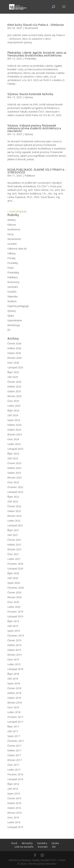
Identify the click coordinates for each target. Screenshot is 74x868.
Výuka (11, 316)
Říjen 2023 (13, 454)
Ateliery (12, 220)
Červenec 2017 (16, 741)
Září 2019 (13, 626)
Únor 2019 (13, 659)
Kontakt (43, 847)
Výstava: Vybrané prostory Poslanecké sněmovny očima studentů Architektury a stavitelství (34, 128)
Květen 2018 (14, 693)
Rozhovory (13, 282)
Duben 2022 (14, 511)
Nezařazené (31, 28)
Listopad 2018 (15, 669)
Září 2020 (13, 578)
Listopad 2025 (15, 367)
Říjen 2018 (13, 674)
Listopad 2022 (15, 492)
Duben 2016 (14, 808)
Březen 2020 (15, 597)
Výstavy (29, 97)
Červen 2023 (14, 463)
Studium (12, 301)
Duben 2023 (14, 473)
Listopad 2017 (15, 722)
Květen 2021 (14, 545)
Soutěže (12, 292)
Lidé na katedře (24, 847)
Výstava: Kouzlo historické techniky (30, 94)
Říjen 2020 (13, 573)
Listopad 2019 (15, 616)
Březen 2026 (15, 358)
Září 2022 (13, 501)
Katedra (42, 843)
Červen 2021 (14, 540)
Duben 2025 (14, 391)
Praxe (11, 268)
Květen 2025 (14, 387)
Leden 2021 (14, 559)
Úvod (14, 843)
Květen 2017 (14, 750)
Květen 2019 (14, 645)
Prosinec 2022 (15, 487)
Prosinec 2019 (15, 612)
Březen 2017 (15, 760)
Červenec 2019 (16, 636)
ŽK (9, 330)
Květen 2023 (14, 468)
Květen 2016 (14, 803)
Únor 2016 (13, 817)
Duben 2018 (14, 698)
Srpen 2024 (14, 420)
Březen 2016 (15, 813)
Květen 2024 (14, 425)
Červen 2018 (14, 688)
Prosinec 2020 (15, 564)
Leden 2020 (14, 607)
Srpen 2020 (14, 583)
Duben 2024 (14, 430)
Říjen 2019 (13, 621)
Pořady (11, 258)
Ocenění (12, 244)
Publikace (30, 176)
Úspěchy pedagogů (18, 306)
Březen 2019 (15, 655)
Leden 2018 (14, 712)
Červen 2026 (14, 343)
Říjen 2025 (13, 372)
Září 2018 (13, 679)
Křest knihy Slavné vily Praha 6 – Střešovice (36, 25)
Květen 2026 (14, 348)
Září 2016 (13, 789)
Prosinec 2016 (15, 774)
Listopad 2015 (15, 827)
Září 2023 (13, 458)
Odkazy (12, 253)
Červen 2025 (14, 382)
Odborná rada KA (17, 249)
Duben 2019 (14, 650)
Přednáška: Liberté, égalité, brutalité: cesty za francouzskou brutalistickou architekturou (37, 54)
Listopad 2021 (15, 525)
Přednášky (30, 59)
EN (54, 847)
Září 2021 (13, 535)
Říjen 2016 (13, 784)
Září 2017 (13, 731)
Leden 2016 (14, 822)
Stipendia (12, 296)
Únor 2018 (13, 707)
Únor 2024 (13, 439)
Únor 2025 (13, 401)
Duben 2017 (14, 755)
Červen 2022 (14, 506)
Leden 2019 (14, 664)
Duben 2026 (14, 353)
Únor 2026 (13, 363)
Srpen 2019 (14, 631)
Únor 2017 (13, 765)
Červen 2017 (14, 746)
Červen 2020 (14, 592)
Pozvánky (13, 263)
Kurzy (10, 234)
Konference (14, 229)
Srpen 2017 (14, 736)
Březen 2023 (15, 478)
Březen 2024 (15, 434)
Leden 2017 (14, 770)
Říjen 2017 (13, 726)
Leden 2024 (14, 444)
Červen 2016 (14, 798)
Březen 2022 (15, 516)
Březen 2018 (15, 703)
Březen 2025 (15, 396)
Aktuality (27, 843)
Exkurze (12, 225)
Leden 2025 (14, 406)
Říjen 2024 (13, 410)
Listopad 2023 (15, 449)
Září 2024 (13, 415)
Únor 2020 (13, 602)
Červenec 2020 (16, 588)
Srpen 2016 (14, 794)
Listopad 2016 (15, 779)
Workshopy (14, 325)
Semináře (13, 287)
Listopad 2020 (15, 568)
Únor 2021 (13, 554)
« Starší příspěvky (17, 211)
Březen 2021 (15, 549)
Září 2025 (13, 377)
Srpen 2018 (14, 683)
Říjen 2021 (13, 530)
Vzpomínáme (15, 320)
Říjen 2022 (13, 497)
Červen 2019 (14, 640)
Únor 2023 (13, 482)
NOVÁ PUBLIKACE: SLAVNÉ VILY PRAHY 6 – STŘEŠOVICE (37, 171)
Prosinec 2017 (15, 717)
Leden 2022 (14, 521)
